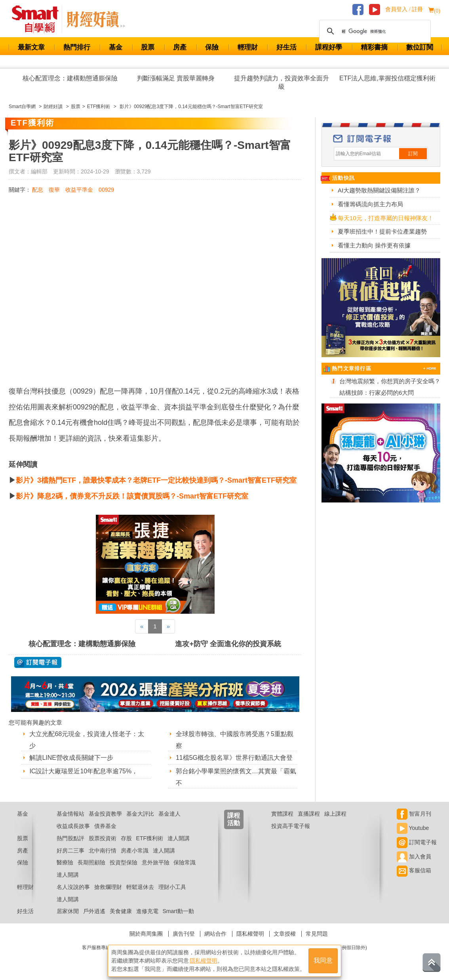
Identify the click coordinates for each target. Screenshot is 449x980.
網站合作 (215, 934)
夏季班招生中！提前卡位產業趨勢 (382, 231)
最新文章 (31, 47)
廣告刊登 (184, 934)
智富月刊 (414, 814)
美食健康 (121, 911)
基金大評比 (140, 814)
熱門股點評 (70, 838)
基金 (116, 47)
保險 (212, 47)
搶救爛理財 (108, 887)
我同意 (323, 961)
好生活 (286, 47)
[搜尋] (374, 31)
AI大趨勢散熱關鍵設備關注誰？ (379, 190)
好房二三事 (70, 851)
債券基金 (105, 826)
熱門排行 (77, 47)
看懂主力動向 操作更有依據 (374, 245)
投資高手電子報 (291, 826)
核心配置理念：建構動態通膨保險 (70, 78)
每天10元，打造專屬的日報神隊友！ (386, 218)
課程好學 (329, 47)
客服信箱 (414, 870)
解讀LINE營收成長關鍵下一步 (71, 758)
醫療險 (65, 862)
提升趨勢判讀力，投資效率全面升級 (282, 82)
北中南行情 (103, 851)
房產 (180, 47)
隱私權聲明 (250, 934)
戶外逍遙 (94, 911)
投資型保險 (124, 862)
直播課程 (309, 814)
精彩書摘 (374, 47)
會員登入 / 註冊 (404, 9)
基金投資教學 (105, 814)
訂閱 (413, 154)
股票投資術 (103, 838)
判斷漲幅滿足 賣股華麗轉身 (176, 78)
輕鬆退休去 (140, 887)
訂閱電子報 (417, 842)
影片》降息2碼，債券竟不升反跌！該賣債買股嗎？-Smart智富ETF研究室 (132, 496)
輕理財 (248, 47)
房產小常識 (135, 851)
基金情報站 (70, 814)
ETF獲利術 (150, 838)
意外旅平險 (156, 862)
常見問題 (317, 934)
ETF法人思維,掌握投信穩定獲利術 (387, 78)
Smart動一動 (178, 911)
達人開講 (179, 838)
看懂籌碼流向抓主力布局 (370, 204)
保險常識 (185, 862)
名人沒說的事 (73, 887)
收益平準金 (79, 190)
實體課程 (282, 814)
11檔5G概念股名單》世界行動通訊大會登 (234, 758)
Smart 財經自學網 (39, 19)
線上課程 (335, 814)
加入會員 (414, 856)
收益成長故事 (73, 826)
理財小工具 (172, 887)
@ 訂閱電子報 (38, 662)
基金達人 (169, 814)
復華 (54, 190)
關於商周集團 (146, 934)
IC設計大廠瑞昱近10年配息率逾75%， (84, 771)
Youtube (413, 828)
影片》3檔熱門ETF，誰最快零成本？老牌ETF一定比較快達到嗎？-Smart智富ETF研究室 (156, 480)
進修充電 (147, 911)
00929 (106, 190)
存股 (126, 838)
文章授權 (285, 934)
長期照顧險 (91, 862)
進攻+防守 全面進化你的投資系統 (228, 644)
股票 (148, 47)
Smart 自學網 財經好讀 (96, 19)
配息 (38, 190)
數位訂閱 (420, 47)
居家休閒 (68, 911)
